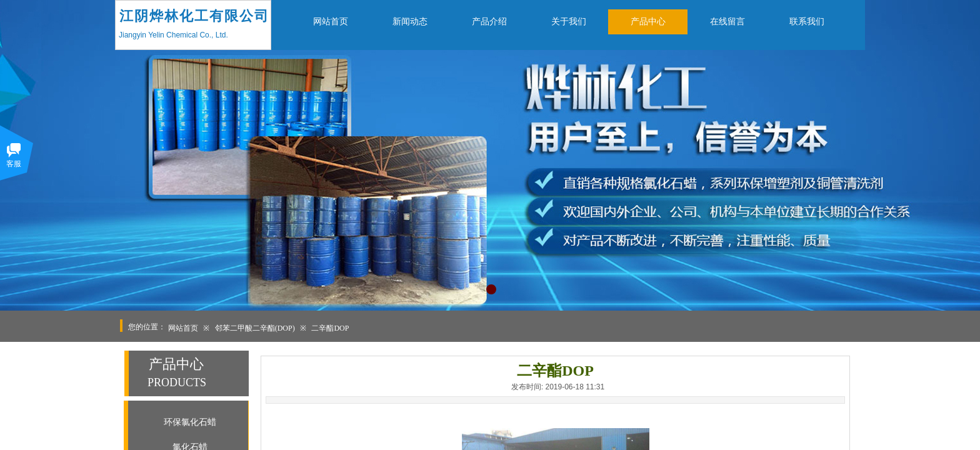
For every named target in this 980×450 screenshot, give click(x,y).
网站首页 (183, 328)
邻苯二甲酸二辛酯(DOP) (255, 328)
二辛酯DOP (330, 328)
